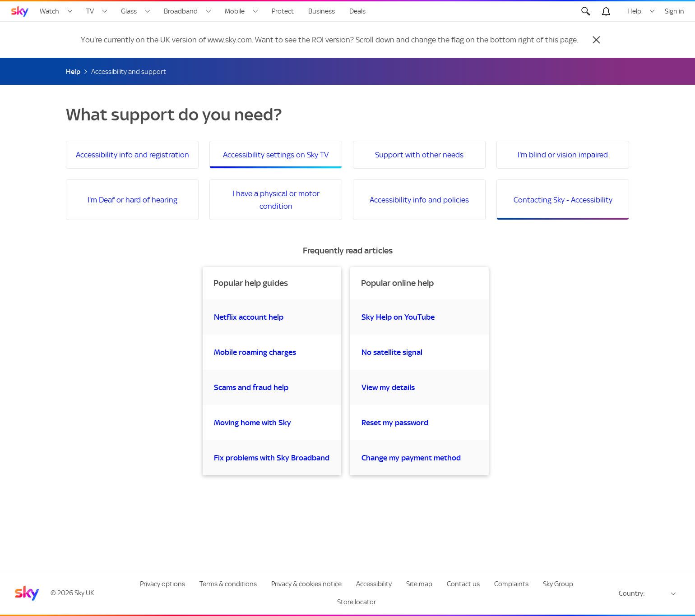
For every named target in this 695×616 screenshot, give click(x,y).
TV (90, 11)
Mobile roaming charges (255, 352)
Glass (129, 11)
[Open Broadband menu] (208, 11)
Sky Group (558, 584)
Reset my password (395, 423)
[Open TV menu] (105, 11)
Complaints (511, 584)
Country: (632, 593)
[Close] (596, 40)
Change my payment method (411, 458)
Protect (283, 11)
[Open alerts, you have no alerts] (606, 11)
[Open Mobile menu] (255, 11)
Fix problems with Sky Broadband (272, 458)
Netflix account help (249, 317)
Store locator (357, 602)
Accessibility (374, 584)
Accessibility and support (129, 72)
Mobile (235, 11)
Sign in (674, 11)
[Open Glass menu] (148, 11)
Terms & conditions (228, 584)
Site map (419, 584)
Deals (357, 11)
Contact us (463, 584)
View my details (388, 387)
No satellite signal (392, 352)
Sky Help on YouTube (398, 317)
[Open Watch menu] (70, 11)
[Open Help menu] (652, 11)
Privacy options (162, 584)
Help (634, 11)
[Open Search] (586, 11)
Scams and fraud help (251, 387)
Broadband (181, 11)
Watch (49, 11)
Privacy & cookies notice (306, 584)
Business (322, 11)
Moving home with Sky (253, 423)
